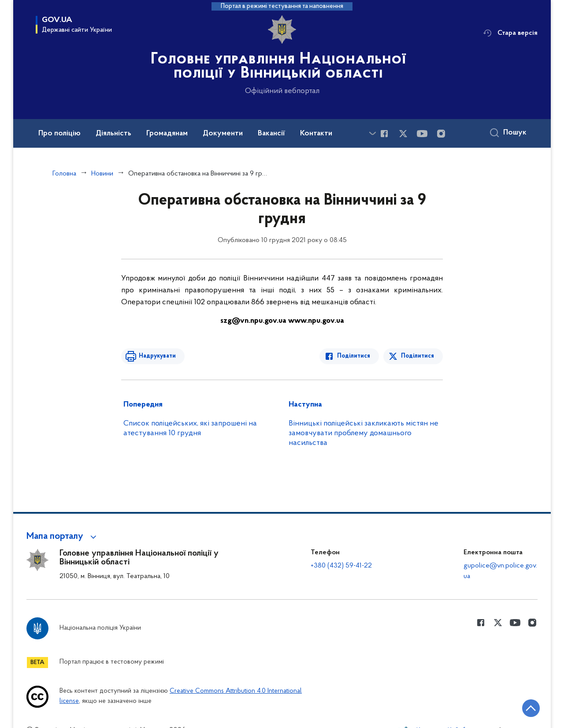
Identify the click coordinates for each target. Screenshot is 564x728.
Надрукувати (157, 356)
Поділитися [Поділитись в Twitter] (417, 356)
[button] (63, 537)
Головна (64, 174)
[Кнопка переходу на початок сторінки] (531, 708)
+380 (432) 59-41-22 (341, 566)
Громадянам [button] (167, 134)
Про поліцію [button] (59, 134)
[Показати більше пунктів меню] (372, 133)
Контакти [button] (316, 134)
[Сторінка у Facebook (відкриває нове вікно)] (384, 134)
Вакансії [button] (271, 134)
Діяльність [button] (113, 134)
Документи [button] (223, 134)
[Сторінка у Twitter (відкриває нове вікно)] (403, 134)
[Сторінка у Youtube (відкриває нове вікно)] (422, 134)
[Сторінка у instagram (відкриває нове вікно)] (441, 134)
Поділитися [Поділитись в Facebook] (354, 356)
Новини (102, 174)
